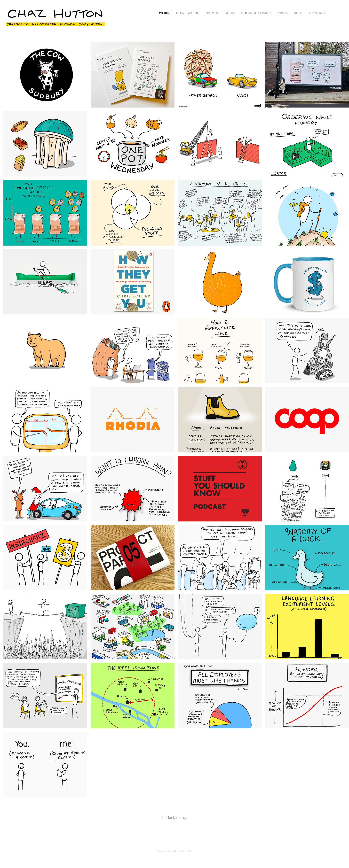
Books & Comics (256, 13)
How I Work (187, 13)
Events (211, 13)
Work (164, 13)
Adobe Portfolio (182, 851)
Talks (230, 13)
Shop (299, 13)
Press (283, 13)
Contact (318, 13)
